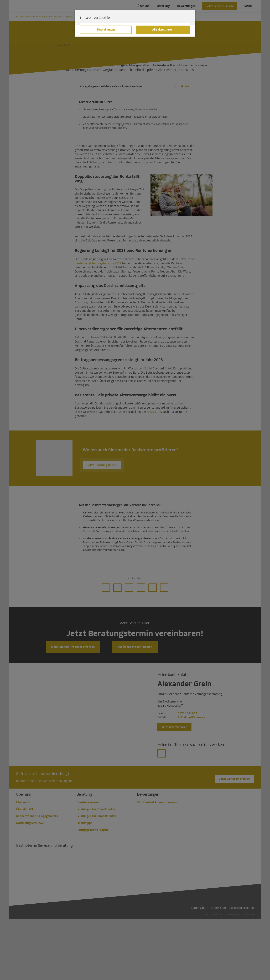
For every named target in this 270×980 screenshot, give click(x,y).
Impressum (97, 45)
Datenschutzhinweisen (161, 41)
